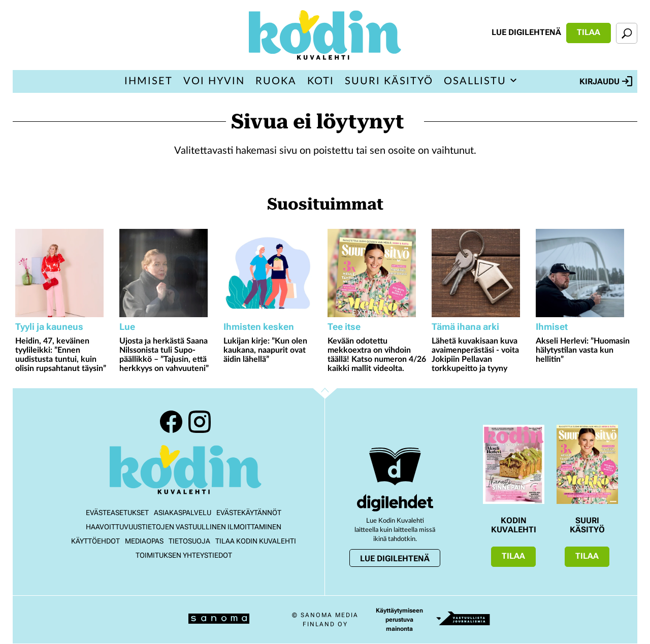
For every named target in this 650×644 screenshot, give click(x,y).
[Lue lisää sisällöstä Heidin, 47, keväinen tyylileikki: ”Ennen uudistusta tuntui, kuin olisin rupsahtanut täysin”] (65, 273)
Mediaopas (144, 541)
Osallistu (475, 81)
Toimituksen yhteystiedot (184, 555)
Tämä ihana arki (465, 327)
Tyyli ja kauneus (49, 327)
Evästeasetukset (117, 513)
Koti (321, 81)
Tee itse (344, 327)
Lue (127, 327)
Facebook (171, 422)
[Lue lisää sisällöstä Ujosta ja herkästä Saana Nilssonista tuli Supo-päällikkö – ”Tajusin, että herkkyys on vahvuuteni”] (169, 273)
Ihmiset (149, 81)
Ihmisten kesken (259, 327)
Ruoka (276, 81)
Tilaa (589, 32)
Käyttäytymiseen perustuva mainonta (399, 620)
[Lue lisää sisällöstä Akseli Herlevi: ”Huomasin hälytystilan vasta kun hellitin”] (585, 273)
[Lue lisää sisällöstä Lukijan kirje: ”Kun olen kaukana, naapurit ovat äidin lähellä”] (273, 273)
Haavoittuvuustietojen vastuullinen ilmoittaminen (184, 527)
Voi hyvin (214, 81)
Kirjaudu (606, 81)
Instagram (200, 422)
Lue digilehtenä (526, 32)
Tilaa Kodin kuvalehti (256, 541)
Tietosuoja (189, 541)
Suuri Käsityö (389, 81)
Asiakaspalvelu (183, 513)
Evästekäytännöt (249, 513)
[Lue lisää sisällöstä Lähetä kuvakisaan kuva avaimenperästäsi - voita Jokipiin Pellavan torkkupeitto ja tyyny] (481, 273)
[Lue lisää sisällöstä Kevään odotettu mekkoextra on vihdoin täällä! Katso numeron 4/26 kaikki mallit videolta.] (377, 273)
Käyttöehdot (95, 541)
